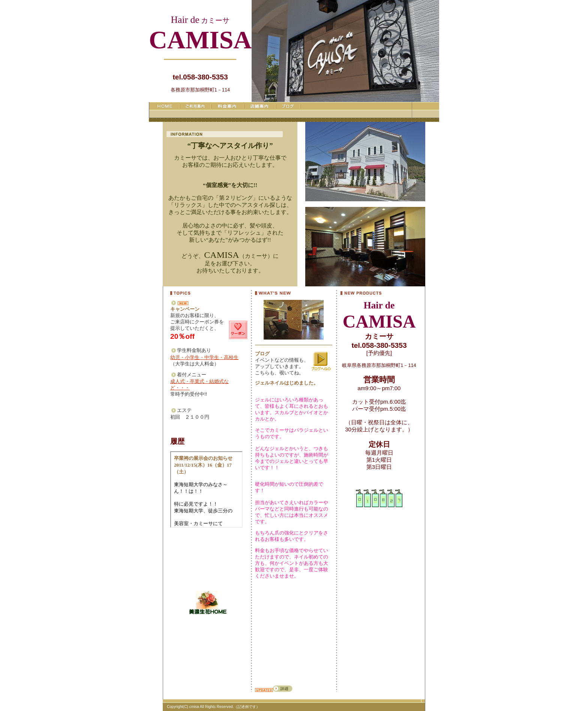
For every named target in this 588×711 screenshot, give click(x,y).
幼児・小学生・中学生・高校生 (204, 357)
